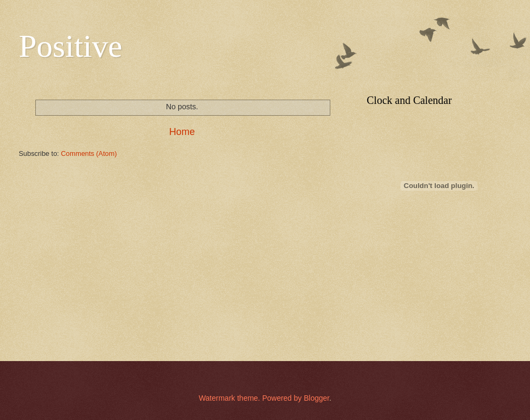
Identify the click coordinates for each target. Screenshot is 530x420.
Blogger (316, 398)
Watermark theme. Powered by (251, 398)
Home (182, 132)
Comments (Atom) (89, 153)
